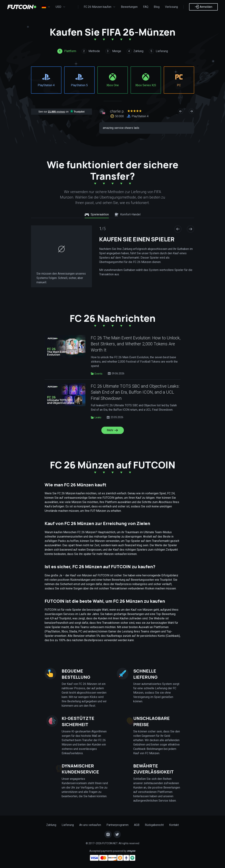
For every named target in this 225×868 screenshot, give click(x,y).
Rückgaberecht (154, 825)
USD (61, 7)
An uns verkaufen (90, 825)
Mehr (113, 430)
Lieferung (68, 825)
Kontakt (174, 825)
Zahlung (51, 825)
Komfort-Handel (127, 215)
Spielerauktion (97, 215)
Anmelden (203, 7)
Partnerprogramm (117, 825)
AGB (137, 825)
